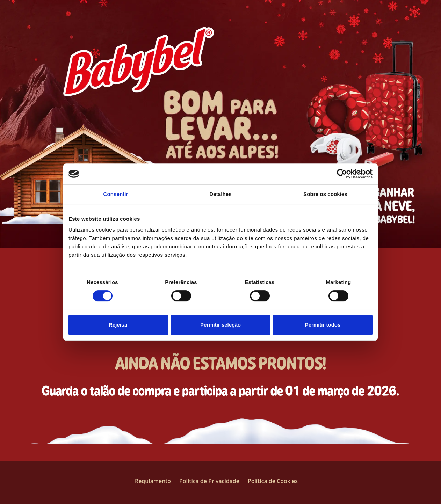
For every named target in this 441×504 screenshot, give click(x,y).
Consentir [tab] (116, 194)
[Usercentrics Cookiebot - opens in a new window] (342, 174)
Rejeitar (118, 325)
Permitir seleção (220, 325)
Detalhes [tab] (220, 194)
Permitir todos (323, 325)
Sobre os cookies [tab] (325, 194)
